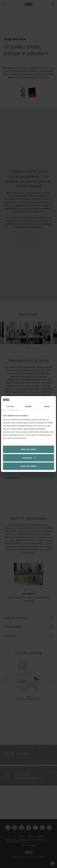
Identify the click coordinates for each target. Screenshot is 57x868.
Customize (29, 458)
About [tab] (47, 406)
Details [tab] (29, 406)
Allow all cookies (29, 449)
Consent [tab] (10, 406)
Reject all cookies (29, 466)
